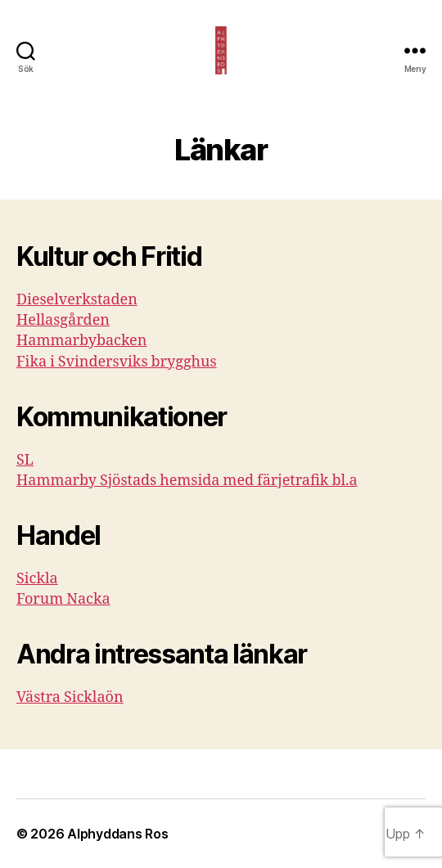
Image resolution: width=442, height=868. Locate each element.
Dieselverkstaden (77, 300)
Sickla (37, 579)
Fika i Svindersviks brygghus (117, 362)
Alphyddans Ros (117, 834)
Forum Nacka (63, 599)
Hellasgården (63, 320)
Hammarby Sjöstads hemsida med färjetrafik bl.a (187, 481)
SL (25, 460)
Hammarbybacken (81, 341)
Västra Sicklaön (70, 697)
